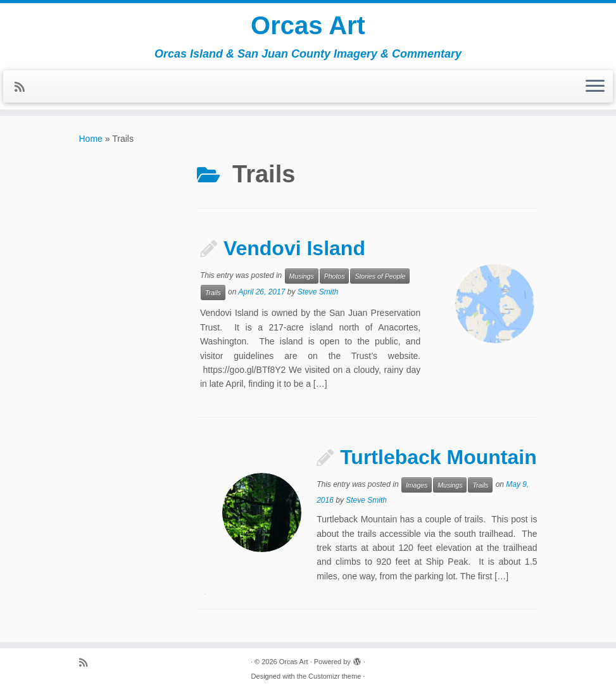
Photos (335, 276)
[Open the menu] (595, 87)
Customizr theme (335, 676)
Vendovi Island (294, 248)
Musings (302, 276)
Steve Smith (318, 293)
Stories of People (380, 276)
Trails (213, 293)
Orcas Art (308, 25)
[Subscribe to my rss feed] (24, 87)
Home (91, 139)
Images (417, 485)
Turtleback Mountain (438, 457)
